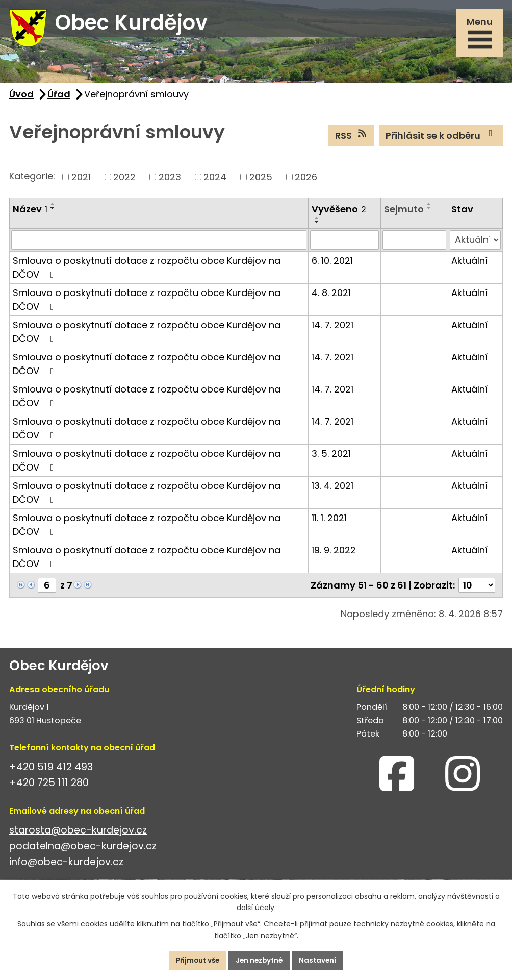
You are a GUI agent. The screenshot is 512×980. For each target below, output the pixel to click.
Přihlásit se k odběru (441, 139)
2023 (170, 181)
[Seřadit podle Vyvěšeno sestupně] (317, 226)
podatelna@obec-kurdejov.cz (83, 851)
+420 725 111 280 (49, 787)
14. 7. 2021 (332, 329)
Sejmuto (404, 213)
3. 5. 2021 (331, 458)
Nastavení (323, 960)
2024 (215, 181)
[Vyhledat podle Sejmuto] (414, 244)
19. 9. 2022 (334, 554)
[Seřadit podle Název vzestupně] (53, 208)
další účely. (256, 907)
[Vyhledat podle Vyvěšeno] (344, 244)
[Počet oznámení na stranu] (477, 589)
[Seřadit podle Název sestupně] (53, 212)
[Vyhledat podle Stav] (475, 244)
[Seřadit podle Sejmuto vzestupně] (429, 208)
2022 (124, 181)
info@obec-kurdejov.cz (66, 866)
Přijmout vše (194, 960)
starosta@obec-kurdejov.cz (78, 834)
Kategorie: (32, 180)
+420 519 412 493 (51, 771)
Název (30, 213)
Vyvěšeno (339, 213)
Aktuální (469, 265)
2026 (306, 181)
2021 (81, 181)
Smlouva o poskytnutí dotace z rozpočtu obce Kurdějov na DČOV (147, 272)
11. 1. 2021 (329, 522)
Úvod (21, 98)
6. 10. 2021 (332, 265)
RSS (352, 139)
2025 (261, 181)
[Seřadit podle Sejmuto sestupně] (429, 212)
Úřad (59, 98)
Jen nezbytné (260, 960)
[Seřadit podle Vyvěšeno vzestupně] (317, 222)
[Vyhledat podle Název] (159, 244)
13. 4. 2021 (332, 490)
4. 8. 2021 (331, 297)
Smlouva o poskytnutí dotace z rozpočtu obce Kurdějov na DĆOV (147, 561)
